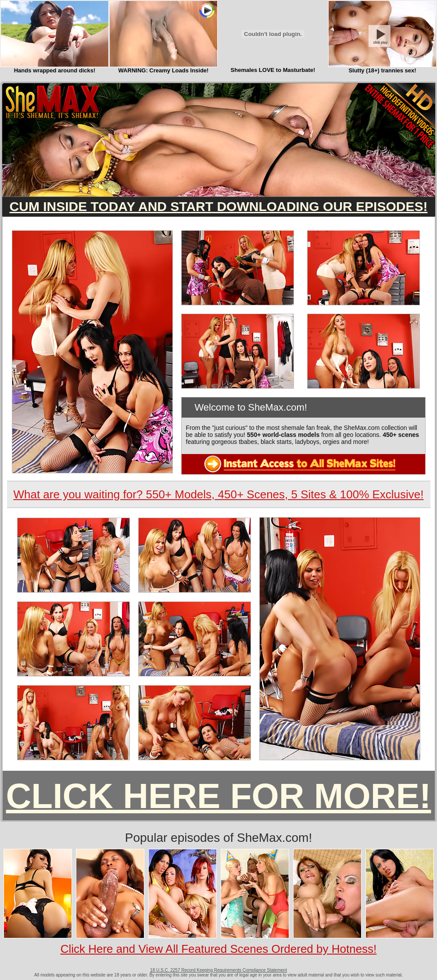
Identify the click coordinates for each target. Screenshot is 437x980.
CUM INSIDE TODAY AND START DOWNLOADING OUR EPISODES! (219, 206)
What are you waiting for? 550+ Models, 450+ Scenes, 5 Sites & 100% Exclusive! (218, 494)
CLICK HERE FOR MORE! (219, 796)
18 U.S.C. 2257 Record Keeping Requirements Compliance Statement (218, 970)
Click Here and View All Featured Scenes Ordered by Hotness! (219, 949)
